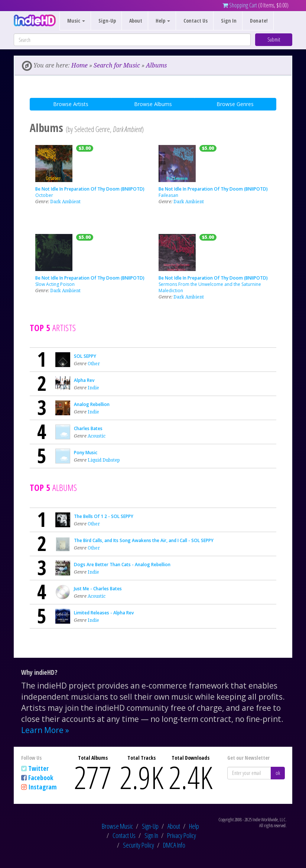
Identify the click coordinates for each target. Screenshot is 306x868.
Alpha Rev (84, 380)
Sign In (229, 21)
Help (194, 826)
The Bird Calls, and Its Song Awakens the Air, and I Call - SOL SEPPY (144, 540)
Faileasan (168, 195)
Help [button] (163, 21)
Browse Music (117, 826)
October (44, 195)
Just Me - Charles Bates (98, 589)
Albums (156, 65)
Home (79, 65)
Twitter (38, 768)
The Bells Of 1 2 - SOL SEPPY (104, 516)
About (136, 21)
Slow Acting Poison (55, 284)
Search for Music (117, 65)
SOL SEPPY (85, 356)
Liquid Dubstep (104, 460)
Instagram (43, 787)
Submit (274, 39)
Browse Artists (71, 104)
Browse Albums (153, 104)
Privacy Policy (182, 835)
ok (278, 773)
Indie (93, 388)
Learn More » (45, 730)
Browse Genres (235, 104)
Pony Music (86, 453)
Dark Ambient (65, 202)
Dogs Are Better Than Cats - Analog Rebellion (122, 565)
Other (94, 364)
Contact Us (196, 21)
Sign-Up (107, 21)
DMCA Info (174, 845)
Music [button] (76, 21)
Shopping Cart (240, 5)
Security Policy (139, 845)
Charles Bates (88, 428)
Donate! (259, 21)
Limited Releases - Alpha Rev (104, 613)
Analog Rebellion (92, 404)
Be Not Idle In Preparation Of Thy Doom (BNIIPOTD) (90, 189)
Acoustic (97, 436)
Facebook (41, 778)
